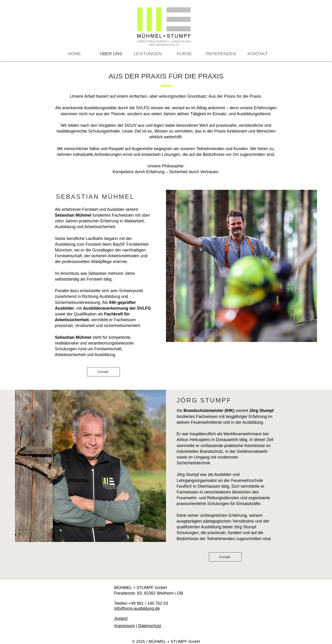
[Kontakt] (104, 372)
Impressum (125, 626)
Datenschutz (150, 626)
